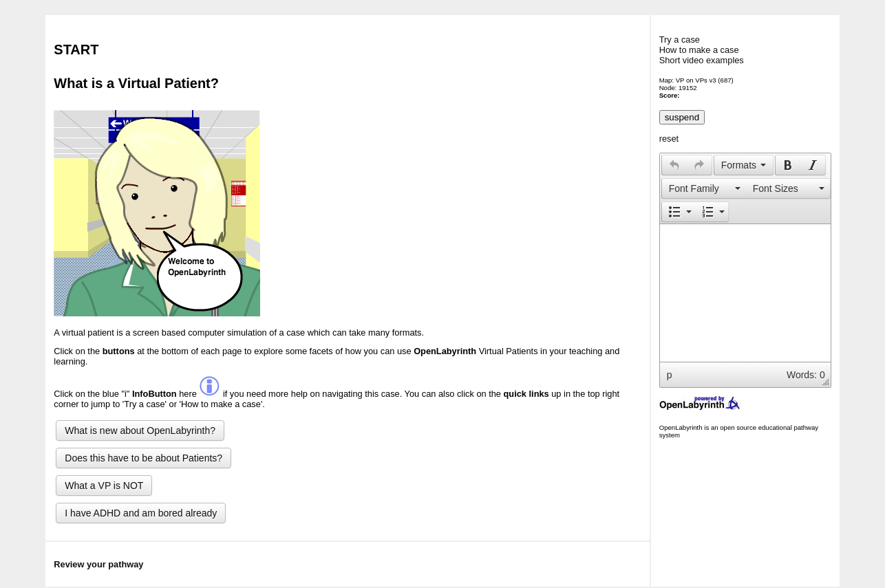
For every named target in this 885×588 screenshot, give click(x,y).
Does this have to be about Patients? (143, 458)
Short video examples (702, 60)
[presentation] (674, 165)
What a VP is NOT (104, 486)
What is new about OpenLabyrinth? (140, 431)
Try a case (680, 40)
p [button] (670, 375)
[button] (674, 165)
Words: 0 (806, 375)
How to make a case (699, 50)
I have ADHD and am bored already (141, 513)
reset (669, 139)
